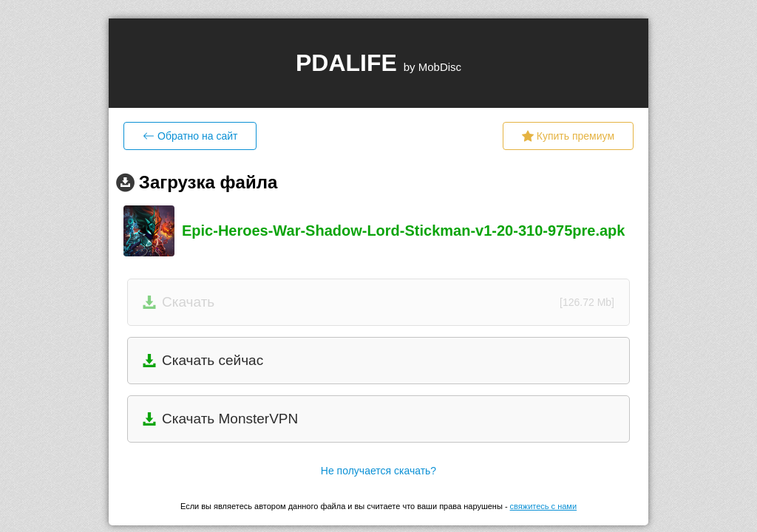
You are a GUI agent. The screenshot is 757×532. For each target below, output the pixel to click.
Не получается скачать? (378, 471)
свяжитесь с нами (543, 506)
